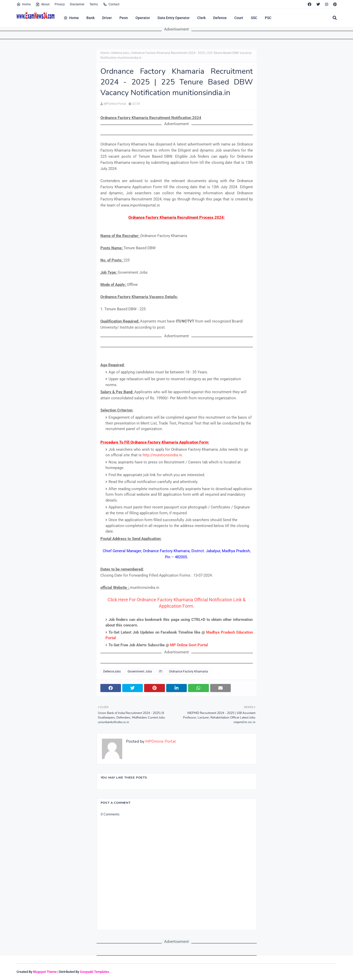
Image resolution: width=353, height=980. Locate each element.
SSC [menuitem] (254, 18)
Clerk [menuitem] (201, 18)
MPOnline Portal (115, 104)
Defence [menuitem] (220, 18)
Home (24, 4)
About (43, 4)
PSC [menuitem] (268, 18)
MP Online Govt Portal (189, 645)
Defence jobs (120, 53)
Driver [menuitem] (107, 18)
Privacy (60, 4)
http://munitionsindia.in (162, 455)
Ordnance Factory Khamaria (188, 671)
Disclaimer (77, 4)
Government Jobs (140, 671)
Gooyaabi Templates (95, 972)
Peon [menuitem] (124, 18)
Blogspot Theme (45, 972)
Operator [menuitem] (143, 18)
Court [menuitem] (239, 18)
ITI (160, 671)
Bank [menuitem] (90, 18)
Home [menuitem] (71, 18)
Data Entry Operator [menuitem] (174, 18)
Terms (94, 4)
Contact (111, 4)
